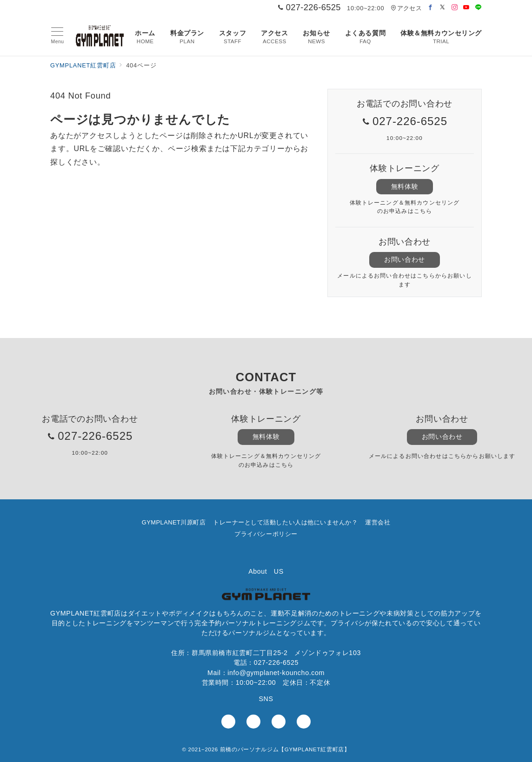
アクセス (406, 8)
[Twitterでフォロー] (443, 8)
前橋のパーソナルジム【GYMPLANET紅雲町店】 (285, 749)
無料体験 (405, 186)
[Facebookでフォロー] (431, 8)
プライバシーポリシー (266, 534)
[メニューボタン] (57, 36)
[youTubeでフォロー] (279, 722)
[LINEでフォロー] (479, 8)
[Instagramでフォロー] (455, 8)
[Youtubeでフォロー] (466, 8)
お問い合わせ (404, 259)
